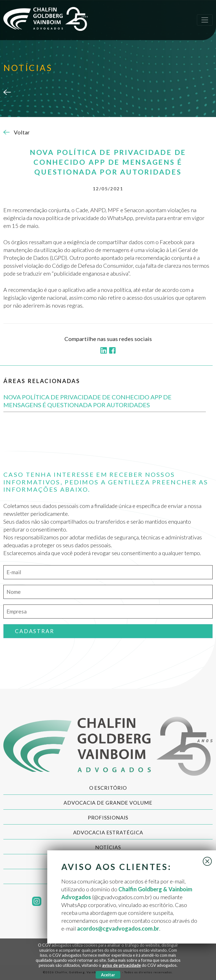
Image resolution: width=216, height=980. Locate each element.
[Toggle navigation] (205, 20)
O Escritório (108, 788)
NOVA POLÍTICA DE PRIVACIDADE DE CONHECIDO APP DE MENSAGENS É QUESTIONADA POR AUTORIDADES (87, 401)
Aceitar (108, 975)
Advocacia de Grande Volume (108, 803)
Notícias (108, 847)
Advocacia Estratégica (108, 832)
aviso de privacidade (121, 965)
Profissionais (108, 818)
